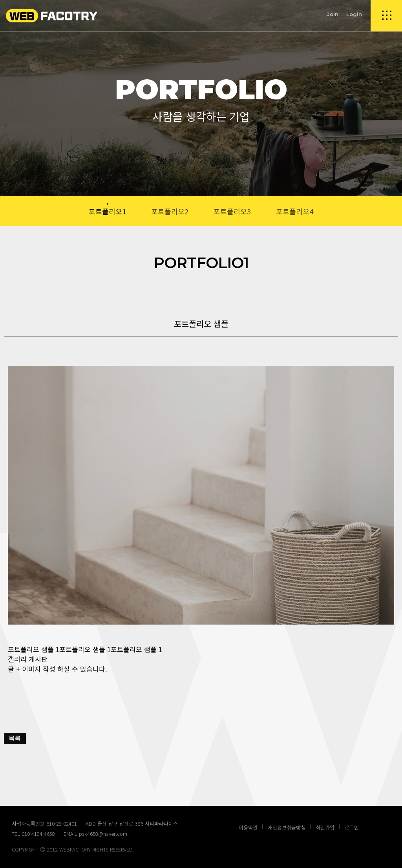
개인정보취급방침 (287, 827)
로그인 (352, 827)
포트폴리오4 (295, 211)
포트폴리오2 (170, 211)
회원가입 (325, 827)
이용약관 (248, 827)
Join (333, 14)
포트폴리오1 (107, 211)
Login (354, 14)
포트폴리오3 (232, 211)
